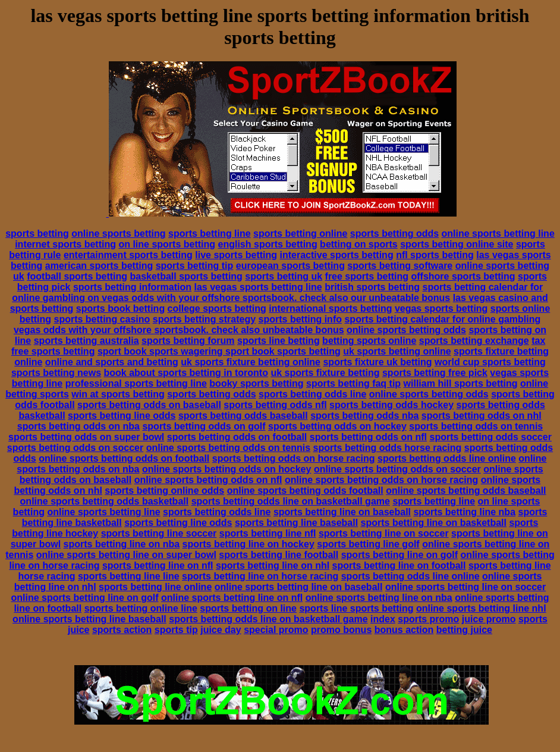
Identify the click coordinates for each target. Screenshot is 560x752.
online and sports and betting (112, 362)
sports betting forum (188, 341)
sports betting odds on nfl (368, 437)
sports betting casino (102, 319)
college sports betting (217, 308)
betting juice (464, 630)
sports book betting (120, 308)
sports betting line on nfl (158, 565)
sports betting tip (195, 266)
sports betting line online (155, 587)
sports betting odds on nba (78, 426)
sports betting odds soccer (491, 437)
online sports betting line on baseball (299, 587)
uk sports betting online (397, 351)
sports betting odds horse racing (388, 448)
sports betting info (300, 319)
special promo (276, 630)
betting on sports (359, 244)
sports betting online (300, 234)
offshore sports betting (463, 276)
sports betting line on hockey (248, 544)
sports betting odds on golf (204, 426)
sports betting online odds (164, 491)
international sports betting (330, 308)
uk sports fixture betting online (251, 362)
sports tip (176, 630)
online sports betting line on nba (379, 598)
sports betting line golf (368, 544)
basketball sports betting (186, 276)
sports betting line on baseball (342, 512)
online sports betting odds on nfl (208, 480)
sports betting (37, 234)
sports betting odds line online (447, 458)
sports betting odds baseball (243, 416)
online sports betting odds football (305, 491)
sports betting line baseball (296, 523)
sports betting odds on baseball (149, 405)
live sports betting (236, 255)
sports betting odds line (312, 394)
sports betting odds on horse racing (294, 458)
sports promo (428, 619)
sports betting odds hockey (391, 405)
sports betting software (400, 266)
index (383, 619)
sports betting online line (141, 608)
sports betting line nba (464, 512)
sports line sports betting (356, 608)
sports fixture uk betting (377, 362)
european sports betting (290, 266)
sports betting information (132, 287)
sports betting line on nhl (273, 565)
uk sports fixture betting (325, 373)
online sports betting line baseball (89, 619)
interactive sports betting (337, 255)
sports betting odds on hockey (337, 426)
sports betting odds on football (237, 437)
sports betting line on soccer (384, 533)
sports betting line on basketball (434, 523)
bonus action (404, 630)
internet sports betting (65, 244)
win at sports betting (118, 394)
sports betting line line (129, 576)
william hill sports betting (461, 383)
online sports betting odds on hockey (226, 469)
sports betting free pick (435, 373)
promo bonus (341, 630)
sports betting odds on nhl (482, 416)
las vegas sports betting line (258, 287)
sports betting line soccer (159, 533)
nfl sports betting (435, 255)
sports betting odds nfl (275, 405)
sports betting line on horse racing (260, 576)
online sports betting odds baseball (466, 491)
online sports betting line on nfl (232, 598)
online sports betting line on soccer (465, 587)
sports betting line (210, 234)
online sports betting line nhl (481, 608)
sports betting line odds (122, 416)
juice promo (489, 619)
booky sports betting (256, 383)
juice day (221, 630)
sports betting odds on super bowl (86, 437)
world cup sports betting (490, 362)
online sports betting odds (406, 330)
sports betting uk (284, 276)
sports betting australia (86, 341)
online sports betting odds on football (124, 458)
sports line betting (279, 341)
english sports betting (268, 244)
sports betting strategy (204, 319)
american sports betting (99, 266)
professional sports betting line (136, 383)
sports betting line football (279, 555)
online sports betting (118, 234)
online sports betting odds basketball (105, 501)
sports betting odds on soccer (75, 448)
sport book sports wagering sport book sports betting (219, 351)
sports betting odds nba (364, 416)
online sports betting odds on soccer (397, 469)
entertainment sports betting (128, 255)
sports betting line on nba (122, 544)
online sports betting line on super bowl (126, 555)
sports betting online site (457, 244)
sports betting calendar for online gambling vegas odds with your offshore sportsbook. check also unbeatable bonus (277, 325)
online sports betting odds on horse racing (381, 480)
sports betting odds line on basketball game (291, 501)
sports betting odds (394, 234)
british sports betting (372, 287)
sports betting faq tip (353, 383)
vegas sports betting (441, 308)
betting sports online (369, 341)
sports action (122, 630)
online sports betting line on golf (85, 598)
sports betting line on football (399, 565)
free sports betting (367, 276)
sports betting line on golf (399, 555)
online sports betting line (498, 234)
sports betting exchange (474, 341)
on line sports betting (167, 244)
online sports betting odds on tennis (228, 448)
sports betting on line (248, 608)
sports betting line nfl (268, 533)
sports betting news (56, 373)
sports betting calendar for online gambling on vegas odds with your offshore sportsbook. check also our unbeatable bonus (277, 292)
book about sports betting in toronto (186, 373)
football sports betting (77, 276)
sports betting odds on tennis (476, 426)
